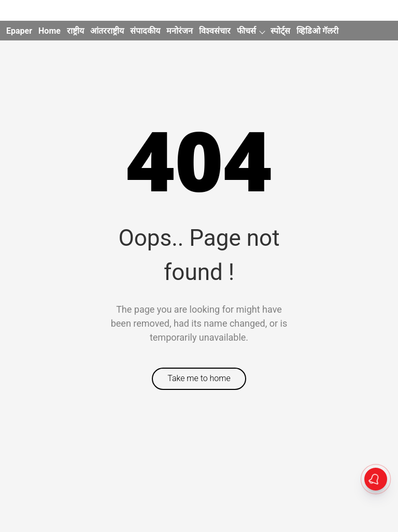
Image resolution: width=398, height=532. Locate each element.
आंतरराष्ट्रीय (107, 31)
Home (49, 31)
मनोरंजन (180, 31)
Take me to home (199, 378)
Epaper (19, 31)
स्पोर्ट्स (280, 31)
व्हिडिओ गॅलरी (317, 31)
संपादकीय (145, 31)
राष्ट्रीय (75, 31)
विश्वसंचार (215, 31)
